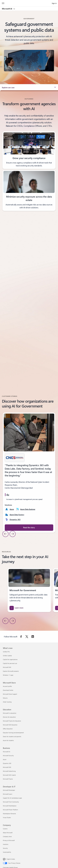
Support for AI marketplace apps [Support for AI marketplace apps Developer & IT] (12, 798)
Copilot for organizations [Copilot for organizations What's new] (10, 659)
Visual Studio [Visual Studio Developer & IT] (7, 817)
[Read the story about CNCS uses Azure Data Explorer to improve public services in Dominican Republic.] (29, 528)
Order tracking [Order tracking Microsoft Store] (7, 702)
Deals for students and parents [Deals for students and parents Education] (12, 737)
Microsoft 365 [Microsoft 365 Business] (7, 767)
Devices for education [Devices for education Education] (9, 717)
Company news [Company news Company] (7, 836)
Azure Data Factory (17, 515)
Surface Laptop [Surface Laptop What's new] (7, 656)
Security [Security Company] (5, 848)
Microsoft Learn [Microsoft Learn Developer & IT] (8, 794)
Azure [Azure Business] (5, 759)
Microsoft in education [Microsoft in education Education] (10, 713)
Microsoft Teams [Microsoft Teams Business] (8, 779)
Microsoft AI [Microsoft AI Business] (7, 752)
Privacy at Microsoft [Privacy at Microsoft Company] (9, 840)
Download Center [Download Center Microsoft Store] (8, 690)
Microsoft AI (7, 9)
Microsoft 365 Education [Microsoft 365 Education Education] (10, 725)
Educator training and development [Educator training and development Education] (13, 733)
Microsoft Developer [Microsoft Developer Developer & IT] (9, 790)
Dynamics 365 (15, 519)
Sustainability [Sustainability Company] (7, 852)
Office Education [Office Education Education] (8, 729)
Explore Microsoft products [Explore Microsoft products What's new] (11, 671)
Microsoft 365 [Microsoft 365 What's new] (7, 667)
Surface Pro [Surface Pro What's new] (6, 652)
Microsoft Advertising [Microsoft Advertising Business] (9, 771)
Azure (12, 509)
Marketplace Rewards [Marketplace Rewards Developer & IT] (9, 814)
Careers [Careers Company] (5, 829)
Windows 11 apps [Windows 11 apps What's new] (8, 675)
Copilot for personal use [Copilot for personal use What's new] (10, 663)
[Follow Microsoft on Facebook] (21, 637)
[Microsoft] (29, 2)
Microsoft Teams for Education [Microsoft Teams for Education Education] (12, 721)
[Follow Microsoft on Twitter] (27, 637)
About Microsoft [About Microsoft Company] (8, 833)
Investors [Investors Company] (6, 844)
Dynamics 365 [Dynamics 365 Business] (7, 763)
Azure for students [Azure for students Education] (8, 740)
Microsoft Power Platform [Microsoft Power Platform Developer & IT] (10, 810)
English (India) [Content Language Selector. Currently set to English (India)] (11, 859)
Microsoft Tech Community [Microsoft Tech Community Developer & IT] (11, 802)
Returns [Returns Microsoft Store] (5, 698)
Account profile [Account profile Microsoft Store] (7, 686)
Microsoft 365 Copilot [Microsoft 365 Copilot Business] (9, 775)
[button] (29, 88)
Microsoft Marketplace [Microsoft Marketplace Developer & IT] (10, 806)
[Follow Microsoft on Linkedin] (33, 637)
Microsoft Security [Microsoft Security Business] (8, 756)
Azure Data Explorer (28, 509)
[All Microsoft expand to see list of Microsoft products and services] (3, 3)
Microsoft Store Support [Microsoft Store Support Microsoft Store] (10, 694)
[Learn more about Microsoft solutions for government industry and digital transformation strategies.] (29, 608)
